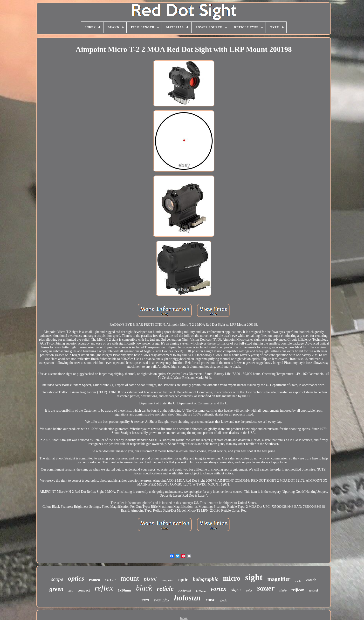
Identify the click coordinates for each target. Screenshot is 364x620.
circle (110, 579)
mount (130, 578)
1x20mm (201, 591)
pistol (150, 579)
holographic (205, 579)
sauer (266, 588)
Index (184, 618)
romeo (95, 580)
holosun (187, 598)
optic (183, 580)
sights (236, 590)
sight (254, 577)
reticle (165, 589)
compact (84, 590)
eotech (311, 580)
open (145, 600)
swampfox (161, 600)
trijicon (298, 590)
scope (57, 579)
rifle (70, 591)
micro (232, 578)
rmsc (210, 600)
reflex (104, 588)
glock (223, 600)
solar (249, 591)
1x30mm (124, 590)
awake (298, 581)
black (144, 588)
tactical (314, 591)
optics (76, 578)
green (56, 589)
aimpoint (167, 580)
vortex (218, 589)
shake (283, 590)
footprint (185, 590)
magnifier (279, 579)
